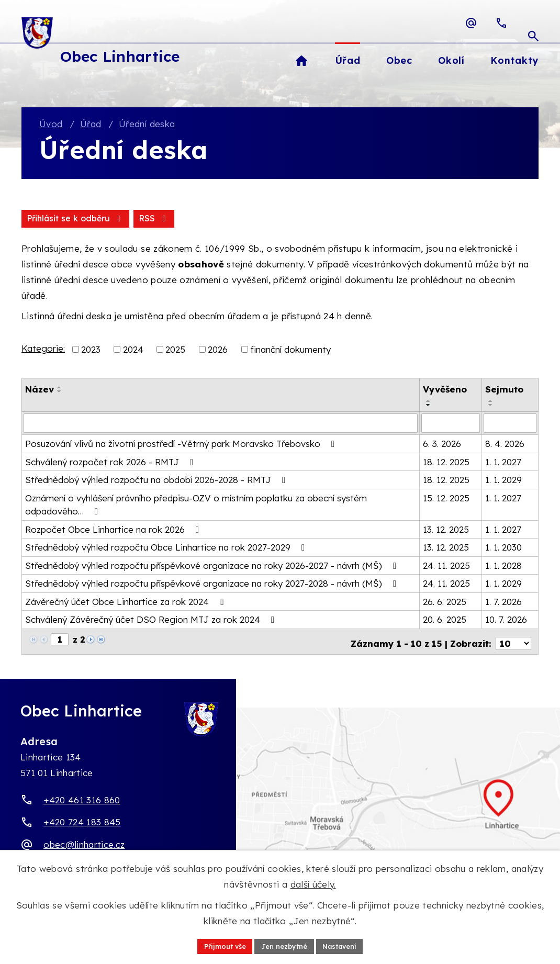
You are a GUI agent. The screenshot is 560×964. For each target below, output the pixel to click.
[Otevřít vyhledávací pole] (533, 23)
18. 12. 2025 (446, 463)
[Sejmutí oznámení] (510, 425)
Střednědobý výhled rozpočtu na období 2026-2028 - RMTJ (157, 481)
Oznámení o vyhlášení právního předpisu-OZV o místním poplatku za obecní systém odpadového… (196, 506)
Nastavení (345, 945)
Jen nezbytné (284, 945)
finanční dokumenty (290, 351)
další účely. (313, 883)
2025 (175, 351)
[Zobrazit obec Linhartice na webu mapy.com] (280, 807)
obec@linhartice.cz (84, 842)
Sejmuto (504, 391)
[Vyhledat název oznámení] (221, 425)
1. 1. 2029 (503, 481)
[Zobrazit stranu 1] (60, 641)
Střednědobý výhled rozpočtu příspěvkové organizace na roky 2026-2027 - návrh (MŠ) (213, 567)
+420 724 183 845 (82, 820)
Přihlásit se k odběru (127, 220)
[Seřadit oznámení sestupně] (60, 394)
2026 (218, 351)
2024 (133, 351)
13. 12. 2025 (446, 530)
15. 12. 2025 (446, 499)
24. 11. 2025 (446, 567)
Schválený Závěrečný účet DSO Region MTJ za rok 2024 (152, 621)
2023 (91, 351)
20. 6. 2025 (445, 621)
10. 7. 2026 (506, 621)
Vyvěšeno (445, 391)
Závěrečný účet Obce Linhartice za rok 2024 (126, 603)
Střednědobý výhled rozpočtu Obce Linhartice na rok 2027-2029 (167, 549)
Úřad (91, 125)
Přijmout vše (219, 945)
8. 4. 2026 (505, 445)
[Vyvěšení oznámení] (451, 425)
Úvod (51, 125)
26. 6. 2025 (445, 603)
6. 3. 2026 (442, 445)
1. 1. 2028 (503, 567)
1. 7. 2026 (503, 603)
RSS (43, 220)
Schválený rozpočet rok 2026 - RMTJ (111, 463)
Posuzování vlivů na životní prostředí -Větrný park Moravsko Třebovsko (182, 445)
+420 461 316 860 (82, 798)
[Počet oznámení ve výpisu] (513, 641)
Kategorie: (43, 350)
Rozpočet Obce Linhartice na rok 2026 (114, 530)
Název (40, 391)
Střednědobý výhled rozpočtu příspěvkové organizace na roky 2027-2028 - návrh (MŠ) (213, 585)
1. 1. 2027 (503, 463)
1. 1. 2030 (503, 549)
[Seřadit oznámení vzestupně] (60, 389)
